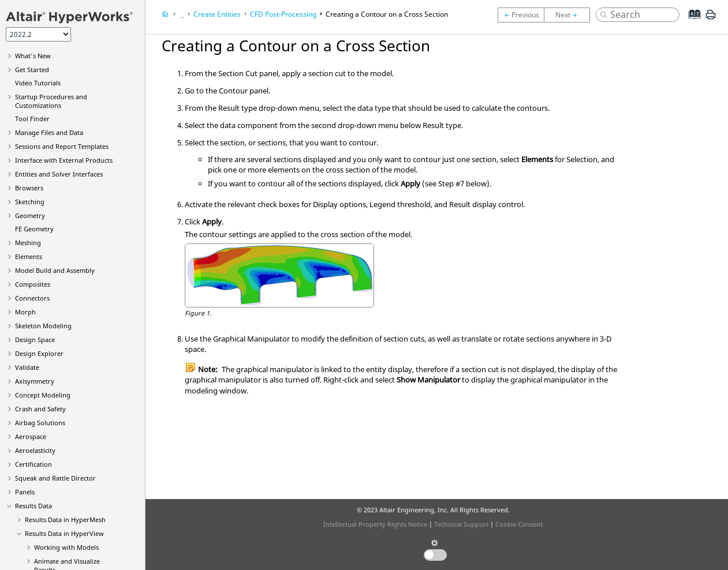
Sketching (30, 202)
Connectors (32, 298)
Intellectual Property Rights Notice (375, 524)
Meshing (28, 243)
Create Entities (217, 14)
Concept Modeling (43, 395)
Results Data (33, 506)
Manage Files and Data (49, 132)
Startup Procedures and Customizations (51, 101)
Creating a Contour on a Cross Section (387, 14)
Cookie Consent (519, 524)
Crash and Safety (40, 409)
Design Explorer (39, 353)
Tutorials (38, 83)
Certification (33, 464)
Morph (25, 312)
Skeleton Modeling (43, 326)
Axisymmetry (35, 381)
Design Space (35, 340)
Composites (33, 284)
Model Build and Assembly (55, 270)
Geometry (30, 215)
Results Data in (65, 520)
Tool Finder (32, 119)
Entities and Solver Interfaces (59, 174)
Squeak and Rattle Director (55, 478)
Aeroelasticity (35, 450)
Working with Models (66, 547)
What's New (33, 56)
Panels (25, 492)
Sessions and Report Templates (62, 146)
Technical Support (461, 524)
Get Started (32, 70)
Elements (29, 256)
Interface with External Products (64, 160)
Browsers (29, 188)
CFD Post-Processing (283, 14)
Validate (27, 367)
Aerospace (31, 436)
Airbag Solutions (40, 423)
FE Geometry (34, 229)
